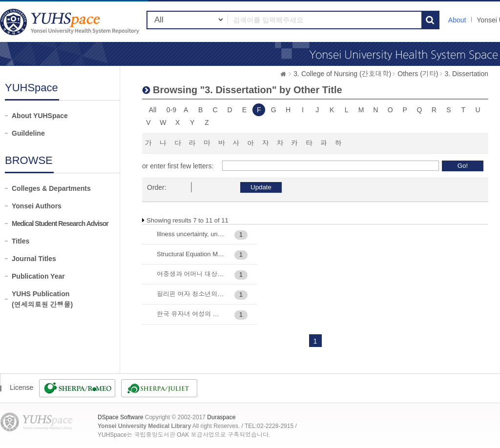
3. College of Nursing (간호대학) (342, 74)
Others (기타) (418, 74)
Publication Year (38, 276)
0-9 (171, 110)
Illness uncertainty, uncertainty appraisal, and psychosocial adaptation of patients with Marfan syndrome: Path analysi (191, 234)
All (153, 110)
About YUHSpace (40, 116)
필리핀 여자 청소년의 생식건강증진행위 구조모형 (191, 294)
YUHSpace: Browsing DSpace (71, 22)
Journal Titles (34, 259)
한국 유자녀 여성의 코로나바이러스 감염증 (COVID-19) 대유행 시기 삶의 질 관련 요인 (191, 314)
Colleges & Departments (51, 188)
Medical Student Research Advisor (60, 224)
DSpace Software (120, 417)
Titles (21, 241)
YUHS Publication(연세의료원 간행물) (42, 299)
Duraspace (221, 417)
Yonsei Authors (37, 206)
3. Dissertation (467, 74)
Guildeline (28, 133)
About (457, 20)
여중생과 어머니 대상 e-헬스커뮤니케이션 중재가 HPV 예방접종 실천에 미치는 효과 (191, 274)
